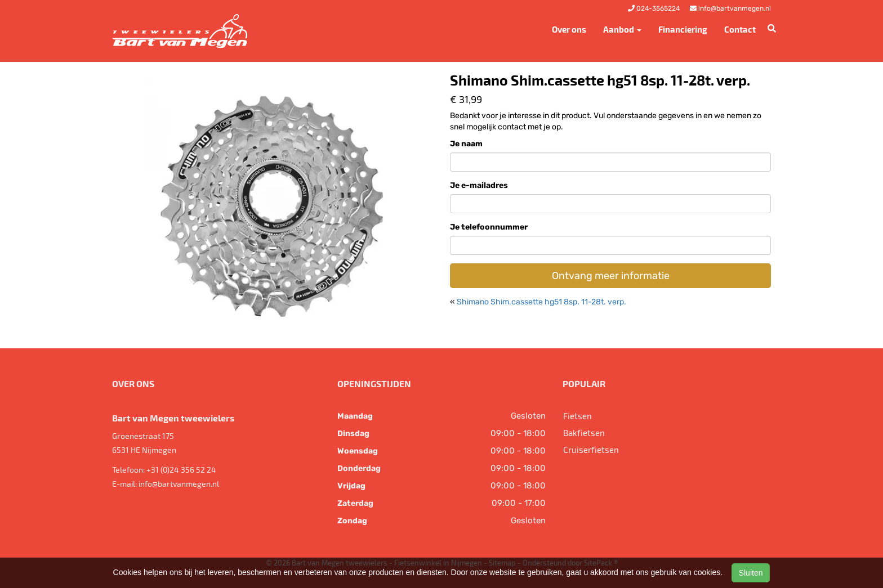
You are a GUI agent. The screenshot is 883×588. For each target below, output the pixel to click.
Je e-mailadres (479, 185)
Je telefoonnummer (489, 227)
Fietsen (577, 416)
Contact (740, 29)
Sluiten (751, 573)
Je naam (466, 144)
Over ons (569, 29)
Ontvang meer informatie (611, 276)
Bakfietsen (584, 433)
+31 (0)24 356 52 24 (181, 470)
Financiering (683, 29)
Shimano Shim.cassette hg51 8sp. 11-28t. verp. (541, 302)
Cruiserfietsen (591, 450)
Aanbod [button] (622, 29)
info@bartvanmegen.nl (179, 484)
